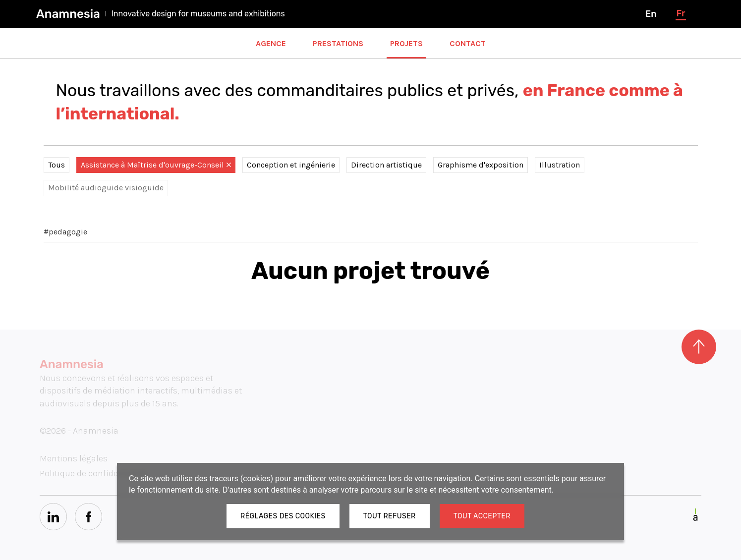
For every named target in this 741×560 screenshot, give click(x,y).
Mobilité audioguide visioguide (106, 188)
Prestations (338, 43)
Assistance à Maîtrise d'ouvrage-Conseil (156, 165)
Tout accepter (482, 516)
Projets (406, 43)
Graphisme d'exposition (481, 165)
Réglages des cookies (283, 516)
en (651, 14)
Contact (468, 43)
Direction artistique (386, 165)
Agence (271, 43)
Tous (57, 165)
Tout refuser (390, 516)
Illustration (560, 165)
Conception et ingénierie (291, 165)
